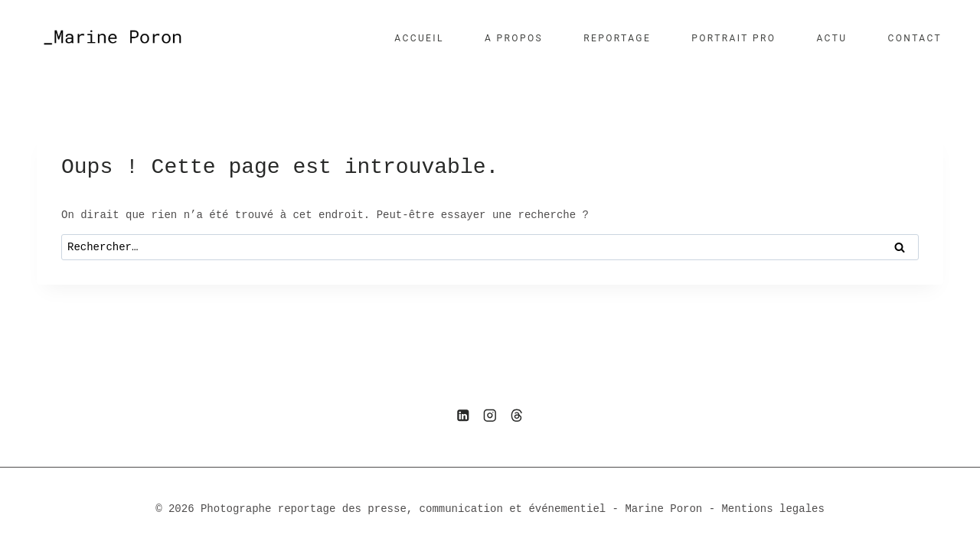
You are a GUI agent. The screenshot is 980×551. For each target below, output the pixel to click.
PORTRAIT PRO (733, 38)
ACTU (831, 38)
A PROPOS (514, 38)
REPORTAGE (617, 38)
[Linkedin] (463, 415)
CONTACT (915, 38)
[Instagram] (490, 415)
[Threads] (517, 415)
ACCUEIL (419, 38)
